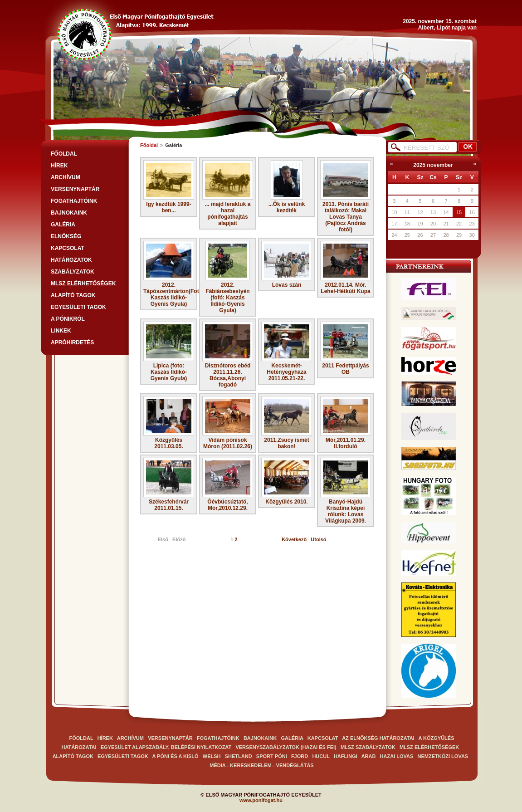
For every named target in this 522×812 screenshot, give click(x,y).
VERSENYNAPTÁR (75, 189)
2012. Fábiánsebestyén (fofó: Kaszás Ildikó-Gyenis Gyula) (228, 277)
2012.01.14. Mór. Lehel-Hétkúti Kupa (346, 268)
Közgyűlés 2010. (287, 481)
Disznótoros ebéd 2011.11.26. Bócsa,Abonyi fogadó (228, 355)
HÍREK (59, 166)
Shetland (239, 756)
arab (369, 756)
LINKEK (61, 331)
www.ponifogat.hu (261, 800)
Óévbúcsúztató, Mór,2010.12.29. (228, 484)
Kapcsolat (68, 248)
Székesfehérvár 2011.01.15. (169, 484)
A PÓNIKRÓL (68, 319)
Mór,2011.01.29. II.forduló (346, 423)
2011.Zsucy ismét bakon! (287, 423)
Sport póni (272, 756)
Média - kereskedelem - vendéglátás (261, 765)
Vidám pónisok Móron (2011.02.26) (228, 423)
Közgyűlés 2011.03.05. (169, 423)
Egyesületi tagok (78, 307)
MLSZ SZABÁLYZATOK (368, 747)
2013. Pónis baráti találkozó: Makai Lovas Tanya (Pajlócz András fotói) (346, 196)
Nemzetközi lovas (443, 756)
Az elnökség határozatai (378, 738)
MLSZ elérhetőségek (83, 284)
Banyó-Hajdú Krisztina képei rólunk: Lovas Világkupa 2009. (346, 491)
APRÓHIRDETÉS (72, 342)
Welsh (212, 756)
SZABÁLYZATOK (73, 272)
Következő (294, 539)
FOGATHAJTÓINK (74, 201)
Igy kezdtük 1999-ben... (169, 187)
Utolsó (318, 539)
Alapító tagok (73, 295)
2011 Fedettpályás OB (346, 348)
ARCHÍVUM (66, 177)
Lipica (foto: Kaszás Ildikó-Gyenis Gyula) (169, 352)
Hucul (321, 756)
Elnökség (66, 236)
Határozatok (71, 260)
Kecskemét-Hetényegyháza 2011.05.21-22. (287, 352)
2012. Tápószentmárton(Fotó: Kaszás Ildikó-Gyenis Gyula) (169, 274)
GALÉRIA (63, 225)
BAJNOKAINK (69, 213)
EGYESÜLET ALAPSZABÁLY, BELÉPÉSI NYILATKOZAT (166, 747)
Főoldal (149, 145)
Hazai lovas (397, 756)
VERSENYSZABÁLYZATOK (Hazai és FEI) (286, 747)
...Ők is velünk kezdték (287, 187)
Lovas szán (287, 264)
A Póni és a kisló (176, 756)
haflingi (346, 756)
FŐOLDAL (64, 154)
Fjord (300, 756)
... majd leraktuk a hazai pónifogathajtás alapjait (228, 193)
